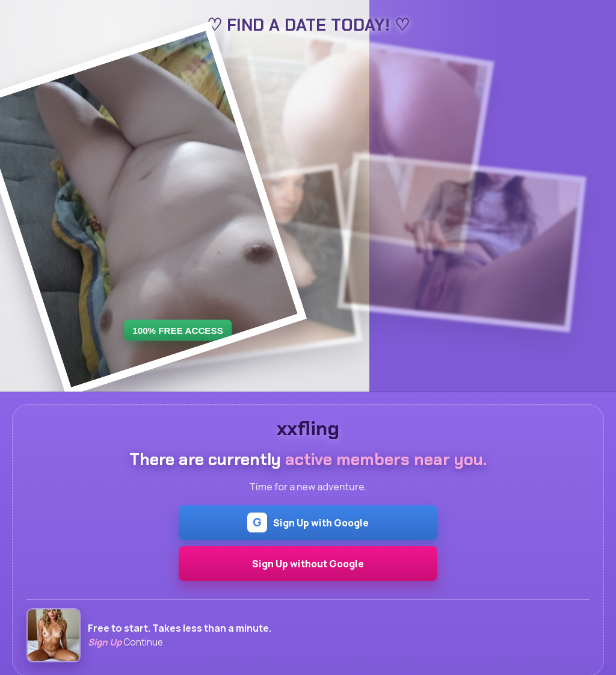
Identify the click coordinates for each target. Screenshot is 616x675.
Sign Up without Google (308, 564)
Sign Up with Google (308, 522)
